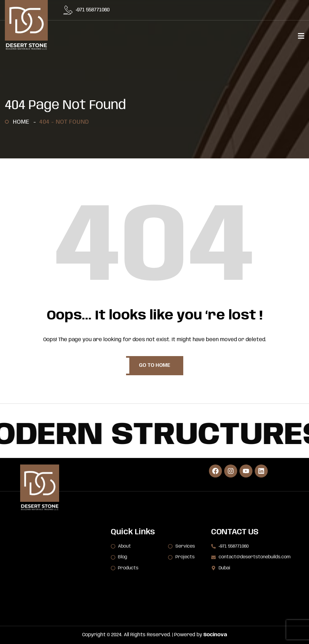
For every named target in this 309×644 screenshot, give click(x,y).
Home (23, 122)
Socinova (215, 635)
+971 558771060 (93, 10)
